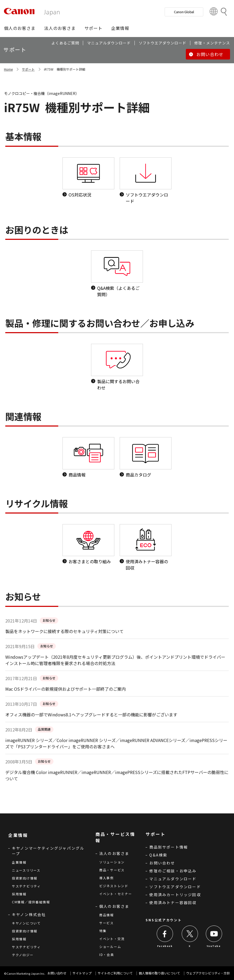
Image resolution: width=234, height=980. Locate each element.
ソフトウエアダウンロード (175, 887)
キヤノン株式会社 (29, 914)
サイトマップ (82, 973)
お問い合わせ (162, 863)
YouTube (214, 946)
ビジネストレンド (114, 886)
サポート (28, 69)
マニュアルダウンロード (173, 879)
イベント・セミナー (116, 894)
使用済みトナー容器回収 (173, 903)
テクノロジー (23, 955)
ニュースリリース (26, 870)
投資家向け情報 (25, 878)
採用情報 (19, 894)
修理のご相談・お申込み (173, 871)
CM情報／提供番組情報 (31, 902)
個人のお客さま (114, 906)
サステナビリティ (26, 886)
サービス (107, 923)
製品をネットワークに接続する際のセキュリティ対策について (64, 631)
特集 (103, 931)
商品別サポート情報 (169, 847)
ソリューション (112, 862)
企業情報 (19, 862)
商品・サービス (112, 870)
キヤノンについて (26, 923)
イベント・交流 (112, 939)
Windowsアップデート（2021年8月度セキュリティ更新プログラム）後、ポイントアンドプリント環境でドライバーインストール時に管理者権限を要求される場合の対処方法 (115, 660)
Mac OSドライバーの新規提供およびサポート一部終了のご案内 (66, 689)
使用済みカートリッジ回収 (175, 895)
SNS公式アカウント (164, 920)
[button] (20, 28)
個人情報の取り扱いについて (159, 973)
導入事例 (107, 878)
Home (8, 69)
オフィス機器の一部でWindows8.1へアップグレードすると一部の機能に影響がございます (91, 715)
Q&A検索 (158, 855)
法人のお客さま (114, 853)
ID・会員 (107, 954)
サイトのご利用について (115, 973)
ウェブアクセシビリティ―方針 (208, 973)
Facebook (165, 946)
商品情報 (107, 915)
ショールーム (110, 947)
